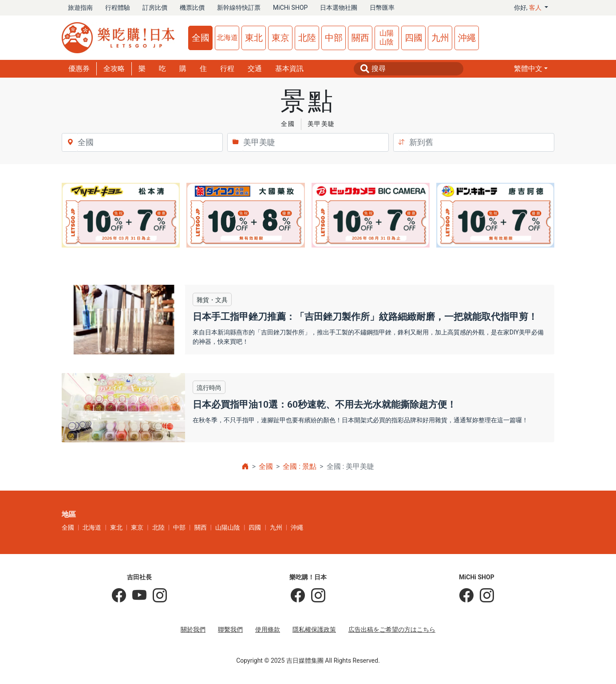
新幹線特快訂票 (239, 8)
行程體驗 (118, 8)
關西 (360, 38)
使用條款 (268, 629)
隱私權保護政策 (314, 629)
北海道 (227, 37)
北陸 (307, 38)
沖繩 (467, 38)
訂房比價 (155, 8)
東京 (280, 38)
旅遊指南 (80, 8)
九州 (440, 38)
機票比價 (192, 8)
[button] (531, 69)
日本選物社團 (339, 8)
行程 (227, 69)
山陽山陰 (387, 37)
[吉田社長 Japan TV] (136, 596)
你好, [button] (529, 8)
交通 (255, 69)
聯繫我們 (230, 629)
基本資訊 (289, 69)
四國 (414, 38)
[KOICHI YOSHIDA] (157, 596)
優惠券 (79, 69)
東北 (254, 38)
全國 (201, 38)
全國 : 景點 (300, 466)
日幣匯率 (382, 8)
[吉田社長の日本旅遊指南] (119, 596)
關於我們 (193, 629)
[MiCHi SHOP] (466, 596)
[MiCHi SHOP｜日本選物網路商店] (484, 596)
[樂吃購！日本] (298, 596)
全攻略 (114, 69)
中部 (334, 38)
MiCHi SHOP (290, 8)
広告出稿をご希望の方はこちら (392, 629)
